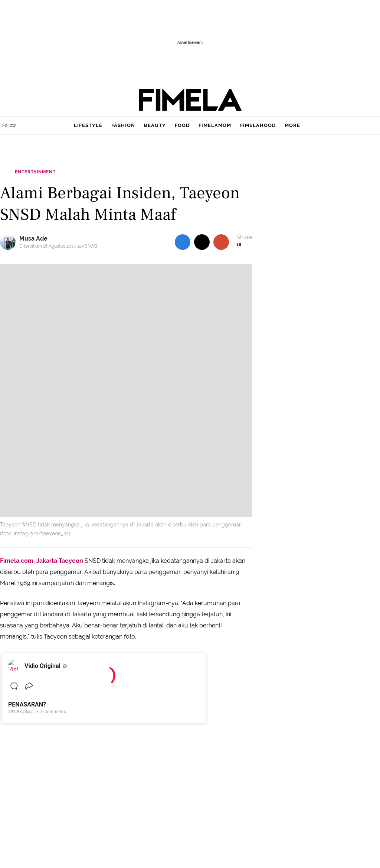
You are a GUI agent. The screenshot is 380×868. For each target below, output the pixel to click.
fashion (123, 125)
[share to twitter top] (202, 242)
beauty (155, 125)
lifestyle (88, 125)
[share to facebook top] (183, 242)
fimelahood (258, 125)
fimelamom (215, 125)
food (182, 125)
